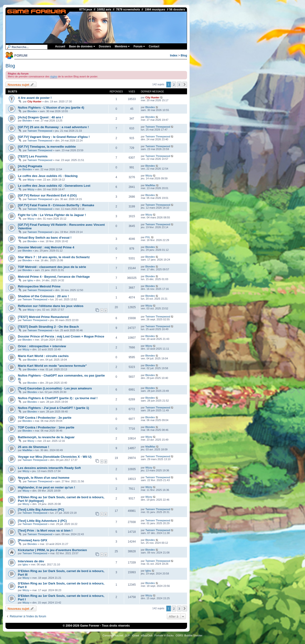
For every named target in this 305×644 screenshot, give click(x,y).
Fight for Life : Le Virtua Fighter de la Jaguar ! (52, 215)
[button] (185, 85)
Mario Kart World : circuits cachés (43, 356)
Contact (154, 46)
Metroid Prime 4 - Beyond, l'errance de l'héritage (54, 277)
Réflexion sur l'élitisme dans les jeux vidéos (51, 306)
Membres (122, 46)
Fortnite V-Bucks (164, 635)
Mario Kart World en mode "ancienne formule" (52, 366)
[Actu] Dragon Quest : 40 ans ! (41, 117)
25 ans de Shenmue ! (33, 447)
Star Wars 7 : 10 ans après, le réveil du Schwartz (54, 257)
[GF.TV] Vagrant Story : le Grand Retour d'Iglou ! (54, 137)
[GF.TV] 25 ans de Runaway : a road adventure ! (53, 127)
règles (54, 76)
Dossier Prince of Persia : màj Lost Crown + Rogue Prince (61, 336)
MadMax (150, 185)
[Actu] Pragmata (30, 166)
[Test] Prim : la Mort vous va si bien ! (45, 531)
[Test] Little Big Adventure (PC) (41, 510)
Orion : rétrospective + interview (42, 346)
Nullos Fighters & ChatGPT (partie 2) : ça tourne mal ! (58, 398)
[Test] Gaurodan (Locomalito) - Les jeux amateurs (55, 388)
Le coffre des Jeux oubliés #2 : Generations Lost (54, 186)
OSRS (179, 635)
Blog (184, 55)
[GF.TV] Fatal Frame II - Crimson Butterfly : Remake (56, 205)
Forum (139, 46)
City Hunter (34, 101)
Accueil (60, 46)
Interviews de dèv (31, 561)
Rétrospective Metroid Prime (39, 286)
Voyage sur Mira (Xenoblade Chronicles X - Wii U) (55, 457)
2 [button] (174, 85)
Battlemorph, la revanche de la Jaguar (46, 437)
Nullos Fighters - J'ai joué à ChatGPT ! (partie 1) (53, 408)
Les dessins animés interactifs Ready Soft (49, 468)
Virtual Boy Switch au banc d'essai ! (45, 238)
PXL (148, 237)
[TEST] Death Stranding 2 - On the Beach (48, 327)
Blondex (32, 111)
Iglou (30, 280)
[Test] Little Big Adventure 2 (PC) (42, 521)
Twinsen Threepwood (40, 131)
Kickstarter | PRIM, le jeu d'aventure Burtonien (52, 550)
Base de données (82, 46)
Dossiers (105, 46)
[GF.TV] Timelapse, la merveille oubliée (47, 147)
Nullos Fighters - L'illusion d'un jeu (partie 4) (51, 108)
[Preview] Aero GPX (33, 540)
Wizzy (31, 180)
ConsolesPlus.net (113, 635)
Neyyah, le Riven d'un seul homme (44, 478)
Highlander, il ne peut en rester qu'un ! (46, 487)
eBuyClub (147, 635)
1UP (127, 635)
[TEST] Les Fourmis (33, 156)
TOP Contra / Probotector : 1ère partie (46, 427)
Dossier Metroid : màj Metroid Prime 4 (46, 247)
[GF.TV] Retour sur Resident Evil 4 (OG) (47, 195)
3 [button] (179, 85)
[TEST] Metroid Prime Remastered (43, 317)
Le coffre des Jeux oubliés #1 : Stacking (48, 176)
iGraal (135, 635)
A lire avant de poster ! (35, 98)
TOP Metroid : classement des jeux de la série (52, 267)
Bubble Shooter (193, 635)
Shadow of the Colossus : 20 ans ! (43, 296)
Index (174, 55)
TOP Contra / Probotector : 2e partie (45, 418)
